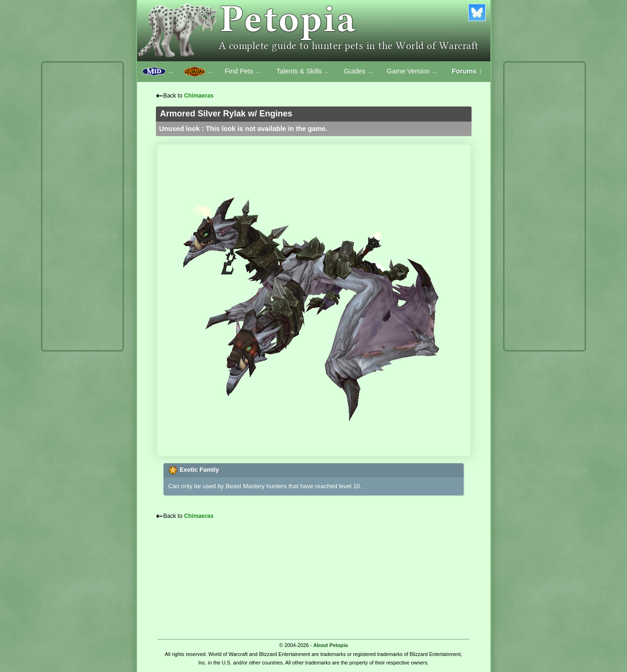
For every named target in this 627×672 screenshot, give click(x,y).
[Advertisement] (82, 206)
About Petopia (330, 645)
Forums (468, 71)
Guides (359, 72)
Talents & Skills (303, 72)
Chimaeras (199, 96)
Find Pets (243, 72)
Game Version (412, 72)
